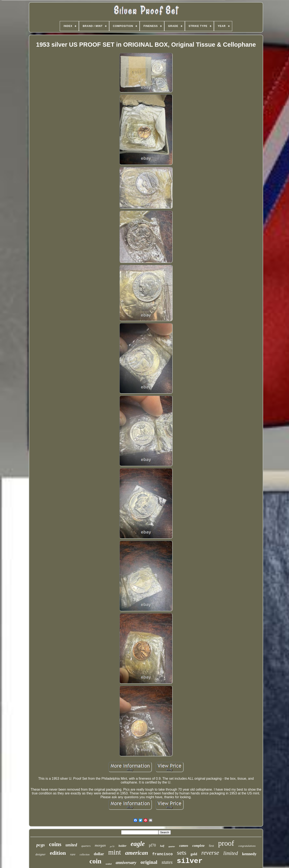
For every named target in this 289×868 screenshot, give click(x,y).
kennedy (249, 854)
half (162, 846)
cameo (184, 846)
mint (115, 852)
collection (85, 855)
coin (95, 861)
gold (194, 854)
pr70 (112, 846)
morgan (100, 845)
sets (182, 853)
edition (58, 853)
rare (73, 854)
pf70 (152, 845)
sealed (109, 864)
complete (198, 846)
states (167, 862)
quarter (172, 846)
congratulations (247, 846)
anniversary (126, 863)
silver (190, 861)
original (149, 862)
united (71, 845)
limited (230, 853)
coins (55, 844)
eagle (138, 844)
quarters (86, 846)
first (211, 846)
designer (40, 854)
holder (123, 846)
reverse (210, 853)
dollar (99, 854)
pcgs (41, 845)
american (137, 853)
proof (226, 843)
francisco (162, 854)
